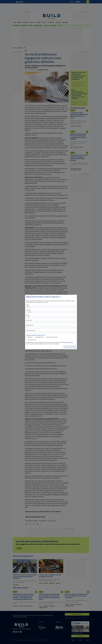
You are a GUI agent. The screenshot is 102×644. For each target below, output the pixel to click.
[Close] (75, 297)
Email (27, 315)
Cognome (28, 310)
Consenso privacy (32, 340)
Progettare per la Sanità (52, 337)
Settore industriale (31, 330)
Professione (29, 320)
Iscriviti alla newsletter (70, 347)
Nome (27, 305)
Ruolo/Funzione (30, 325)
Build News (30, 337)
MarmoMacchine (39, 337)
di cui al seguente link (68, 342)
